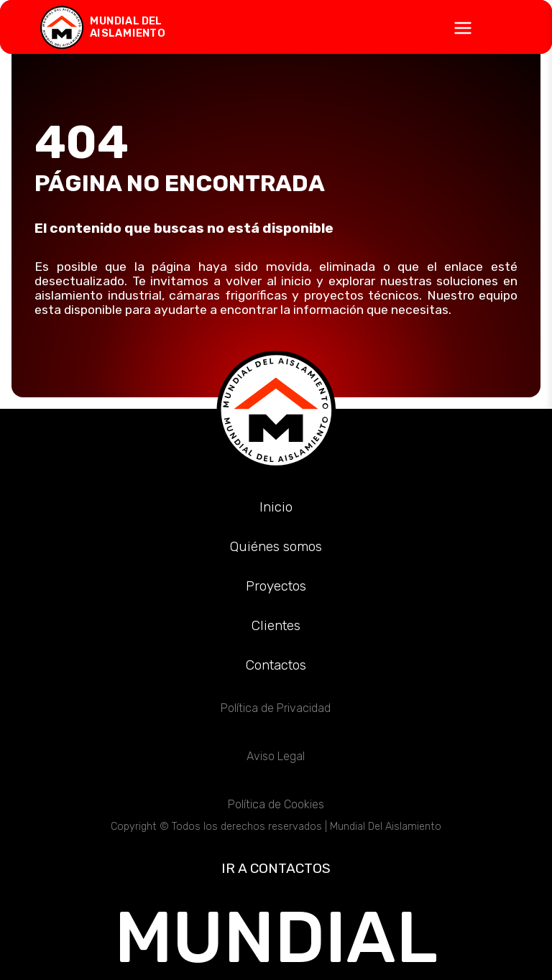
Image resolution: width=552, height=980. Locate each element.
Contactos (276, 665)
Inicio (276, 507)
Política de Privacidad (276, 708)
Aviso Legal (276, 756)
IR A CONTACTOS (276, 868)
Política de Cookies (276, 804)
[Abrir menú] (276, 28)
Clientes (276, 625)
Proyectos (276, 586)
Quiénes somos (276, 546)
